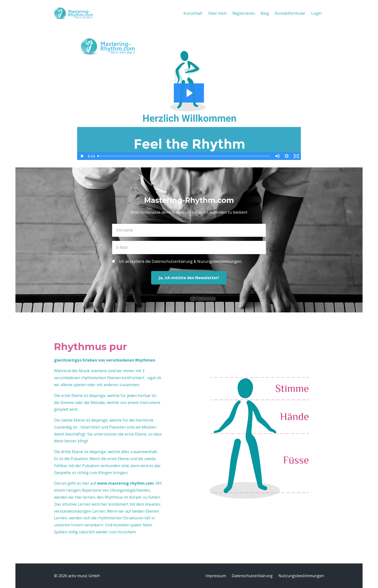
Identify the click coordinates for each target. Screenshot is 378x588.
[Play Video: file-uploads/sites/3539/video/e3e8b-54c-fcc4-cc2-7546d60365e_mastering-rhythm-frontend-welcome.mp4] (189, 93)
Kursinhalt (193, 13)
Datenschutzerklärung (252, 576)
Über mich (217, 13)
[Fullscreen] (296, 156)
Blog (265, 13)
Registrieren (244, 13)
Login (316, 13)
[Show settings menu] (287, 156)
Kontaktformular (290, 13)
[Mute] (277, 156)
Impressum (216, 576)
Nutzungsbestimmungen (301, 576)
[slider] (184, 156)
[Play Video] (82, 156)
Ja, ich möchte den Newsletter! (189, 278)
